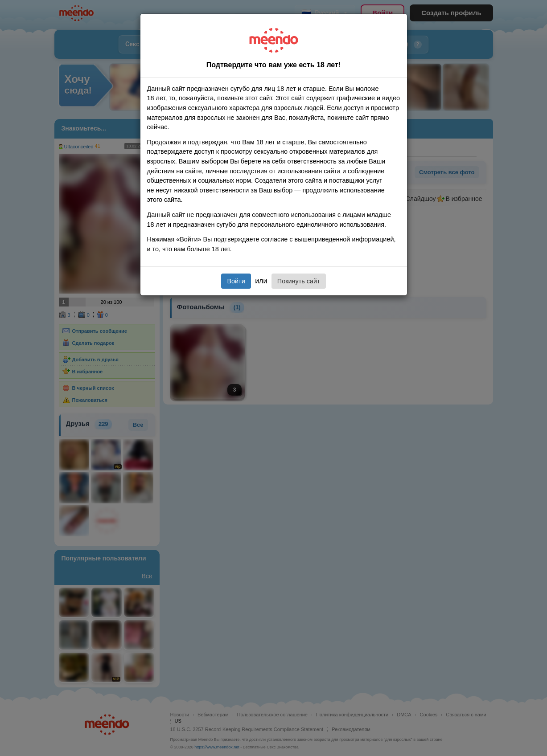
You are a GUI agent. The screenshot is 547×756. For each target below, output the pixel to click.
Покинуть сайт (299, 281)
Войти (236, 281)
